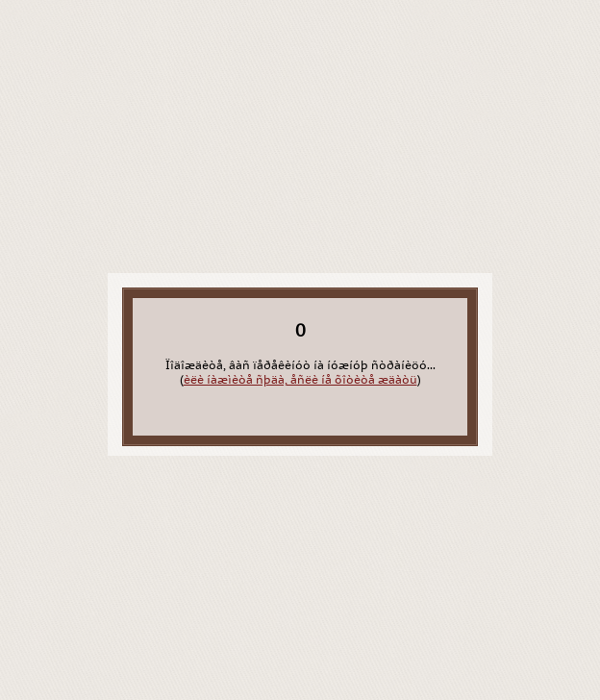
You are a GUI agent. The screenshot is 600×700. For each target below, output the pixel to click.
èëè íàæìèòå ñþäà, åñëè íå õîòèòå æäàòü (300, 380)
